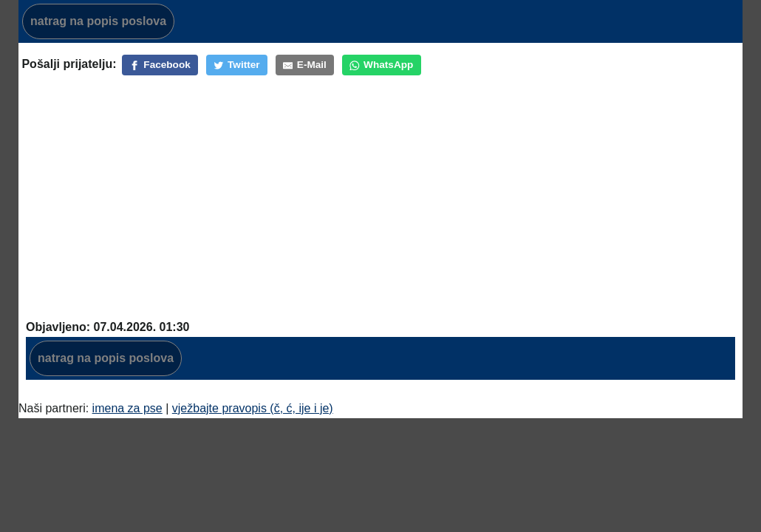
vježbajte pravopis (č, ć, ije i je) (253, 408)
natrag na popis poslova (98, 21)
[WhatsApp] (382, 65)
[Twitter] (237, 65)
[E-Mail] (305, 65)
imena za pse (127, 408)
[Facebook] (160, 65)
